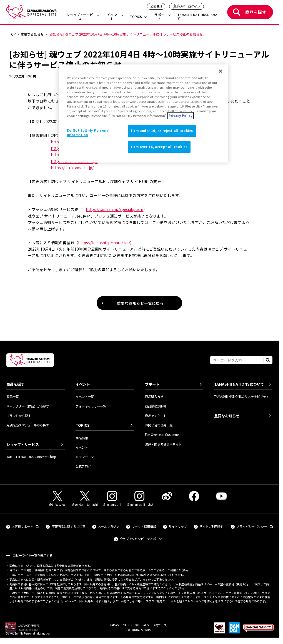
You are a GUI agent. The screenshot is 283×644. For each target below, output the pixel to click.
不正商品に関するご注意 (68, 526)
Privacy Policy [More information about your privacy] (181, 116)
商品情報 (82, 438)
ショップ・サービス (80, 17)
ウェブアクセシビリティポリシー (142, 539)
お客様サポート (25, 526)
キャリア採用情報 (144, 526)
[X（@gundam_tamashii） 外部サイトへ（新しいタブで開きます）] (85, 499)
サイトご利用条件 (212, 526)
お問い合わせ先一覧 (159, 425)
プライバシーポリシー (255, 526)
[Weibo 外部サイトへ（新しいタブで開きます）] (167, 496)
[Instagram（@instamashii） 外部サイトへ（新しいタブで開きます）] (112, 499)
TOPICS (136, 17)
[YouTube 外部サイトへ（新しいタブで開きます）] (221, 496)
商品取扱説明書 (156, 406)
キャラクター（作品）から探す (28, 406)
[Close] (221, 71)
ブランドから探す (19, 416)
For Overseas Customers (163, 435)
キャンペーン (85, 457)
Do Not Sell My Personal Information (28, 633)
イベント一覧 (85, 396)
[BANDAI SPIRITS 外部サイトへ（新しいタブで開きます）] (234, 630)
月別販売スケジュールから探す (28, 425)
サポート (159, 17)
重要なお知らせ (227, 416)
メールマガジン (108, 526)
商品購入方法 (154, 396)
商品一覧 (12, 396)
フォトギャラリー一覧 (91, 406)
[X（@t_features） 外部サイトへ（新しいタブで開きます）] (57, 499)
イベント (112, 17)
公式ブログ (83, 466)
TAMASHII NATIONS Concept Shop (31, 457)
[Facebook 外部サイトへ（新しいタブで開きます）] (194, 496)
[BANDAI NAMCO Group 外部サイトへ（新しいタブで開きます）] (258, 630)
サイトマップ (178, 526)
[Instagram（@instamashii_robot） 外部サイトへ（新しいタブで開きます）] (139, 499)
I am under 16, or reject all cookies (162, 131)
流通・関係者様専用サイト (163, 444)
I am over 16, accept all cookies (159, 147)
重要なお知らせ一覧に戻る (140, 303)
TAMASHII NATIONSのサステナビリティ (241, 396)
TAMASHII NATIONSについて (197, 17)
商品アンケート (156, 416)
